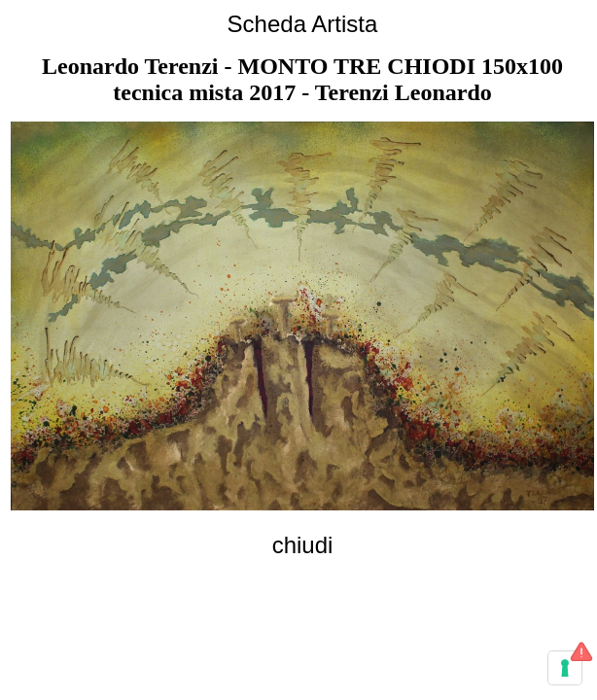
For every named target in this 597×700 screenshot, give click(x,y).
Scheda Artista (303, 24)
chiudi (303, 545)
